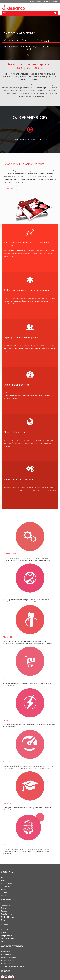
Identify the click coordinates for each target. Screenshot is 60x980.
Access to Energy (7, 964)
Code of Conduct (7, 886)
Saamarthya (6, 952)
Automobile (5, 905)
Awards (4, 889)
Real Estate (5, 908)
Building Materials (7, 917)
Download (9, 188)
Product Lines (6, 930)
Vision (3, 881)
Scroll (29, 49)
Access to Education (8, 958)
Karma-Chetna (6, 955)
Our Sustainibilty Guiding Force (12, 967)
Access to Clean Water (9, 961)
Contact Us (46, 2)
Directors (4, 895)
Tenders (54, 2)
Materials (4, 933)
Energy (4, 920)
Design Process (7, 936)
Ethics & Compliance (8, 883)
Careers (38, 2)
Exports (4, 911)
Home (32, 2)
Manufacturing (7, 914)
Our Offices (5, 892)
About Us (4, 878)
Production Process (8, 939)
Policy (3, 942)
